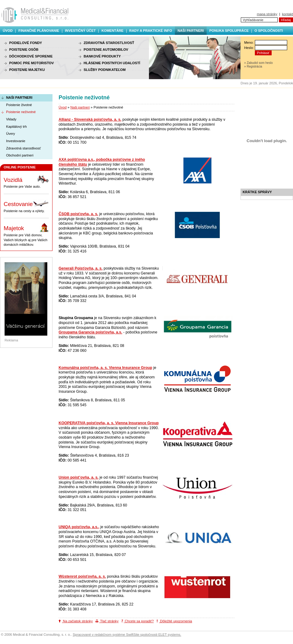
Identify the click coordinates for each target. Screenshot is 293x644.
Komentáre (112, 31)
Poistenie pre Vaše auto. (26, 182)
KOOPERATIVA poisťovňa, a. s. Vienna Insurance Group (109, 423)
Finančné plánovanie (39, 31)
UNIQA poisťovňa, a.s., (79, 527)
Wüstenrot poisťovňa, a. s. (82, 576)
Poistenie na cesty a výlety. (26, 206)
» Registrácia (253, 66)
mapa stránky (267, 14)
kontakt (288, 14)
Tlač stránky (107, 621)
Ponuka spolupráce (229, 31)
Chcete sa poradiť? (138, 621)
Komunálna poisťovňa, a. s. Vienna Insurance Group (105, 368)
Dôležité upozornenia (174, 621)
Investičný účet (80, 31)
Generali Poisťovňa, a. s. (81, 268)
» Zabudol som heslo (259, 63)
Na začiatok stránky (76, 621)
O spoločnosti (269, 31)
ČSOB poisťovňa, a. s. (78, 214)
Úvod (8, 31)
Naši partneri (191, 31)
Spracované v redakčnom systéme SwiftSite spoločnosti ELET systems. (127, 635)
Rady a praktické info (151, 31)
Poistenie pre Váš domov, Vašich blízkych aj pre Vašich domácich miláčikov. (26, 235)
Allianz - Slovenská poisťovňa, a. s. (90, 120)
